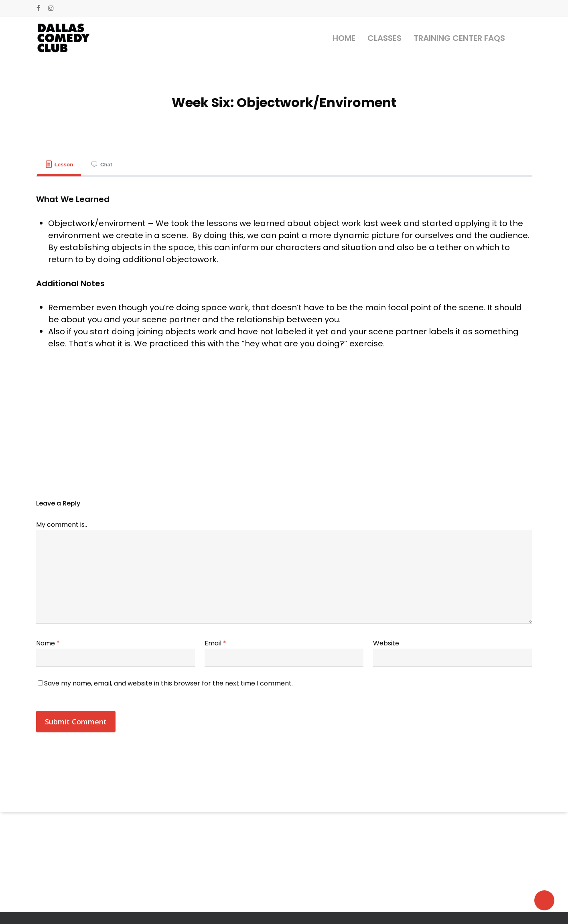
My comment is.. (62, 525)
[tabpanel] (284, 277)
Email (215, 643)
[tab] (59, 165)
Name (48, 643)
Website (386, 643)
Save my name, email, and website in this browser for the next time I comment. (168, 683)
